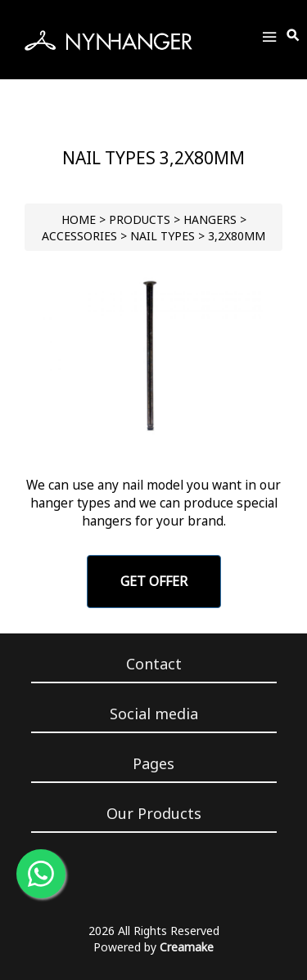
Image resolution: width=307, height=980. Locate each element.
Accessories (79, 236)
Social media (154, 714)
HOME (79, 219)
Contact (154, 664)
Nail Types (163, 236)
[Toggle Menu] (269, 40)
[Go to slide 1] (153, 440)
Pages (153, 763)
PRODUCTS (140, 219)
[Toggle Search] (294, 36)
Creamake (187, 947)
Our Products (154, 813)
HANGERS (210, 219)
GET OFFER (154, 581)
